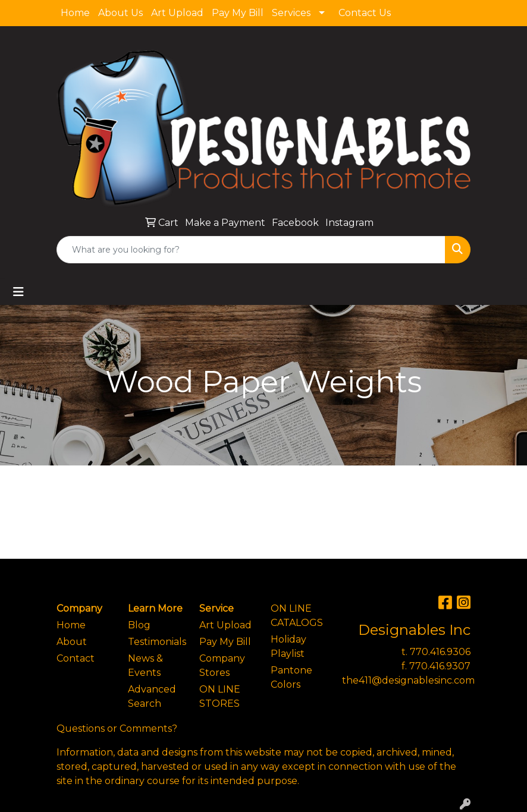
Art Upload (177, 13)
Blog (139, 625)
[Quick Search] (251, 250)
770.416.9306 (440, 652)
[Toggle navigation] (18, 292)
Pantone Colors (291, 677)
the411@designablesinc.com (408, 680)
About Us (120, 13)
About (72, 642)
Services (291, 13)
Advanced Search (152, 696)
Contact (76, 658)
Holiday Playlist (288, 646)
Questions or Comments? (117, 728)
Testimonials (156, 642)
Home (75, 13)
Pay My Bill (238, 13)
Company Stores (222, 665)
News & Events (145, 665)
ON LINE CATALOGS (297, 616)
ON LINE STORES (220, 696)
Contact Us (365, 13)
